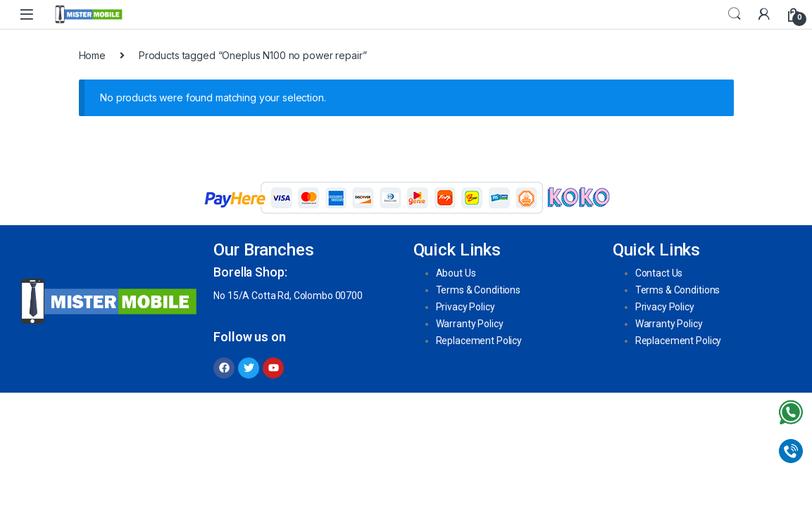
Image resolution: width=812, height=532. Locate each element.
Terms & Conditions (478, 290)
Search (735, 14)
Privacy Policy (466, 307)
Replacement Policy (479, 341)
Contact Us (659, 273)
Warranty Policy (470, 324)
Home (92, 55)
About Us (456, 273)
